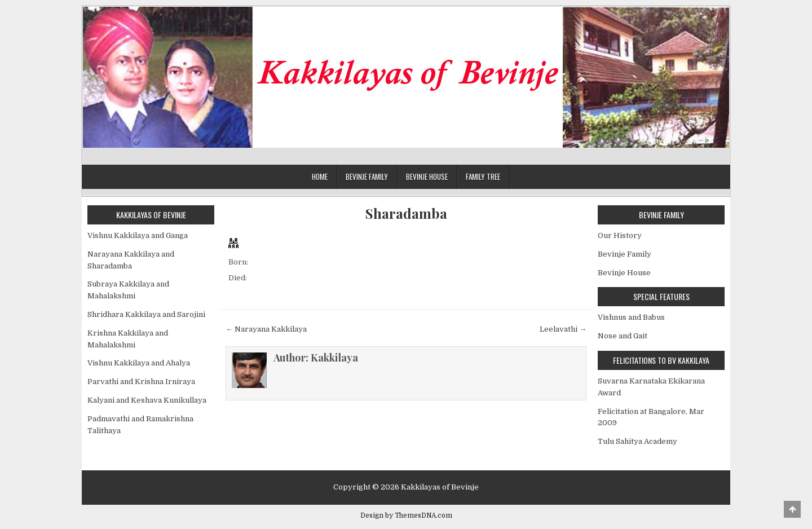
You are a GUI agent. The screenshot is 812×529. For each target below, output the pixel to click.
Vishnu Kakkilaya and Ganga (138, 235)
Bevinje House (427, 177)
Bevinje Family (367, 177)
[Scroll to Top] (792, 509)
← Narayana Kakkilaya (266, 329)
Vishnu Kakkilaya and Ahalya (139, 363)
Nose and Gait (623, 336)
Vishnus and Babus (631, 317)
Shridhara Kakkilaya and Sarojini (146, 314)
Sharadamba (406, 213)
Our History (620, 235)
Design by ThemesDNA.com (406, 515)
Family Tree (483, 177)
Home (320, 177)
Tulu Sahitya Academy (637, 441)
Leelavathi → (563, 329)
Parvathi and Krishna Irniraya (141, 382)
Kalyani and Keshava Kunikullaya (147, 400)
